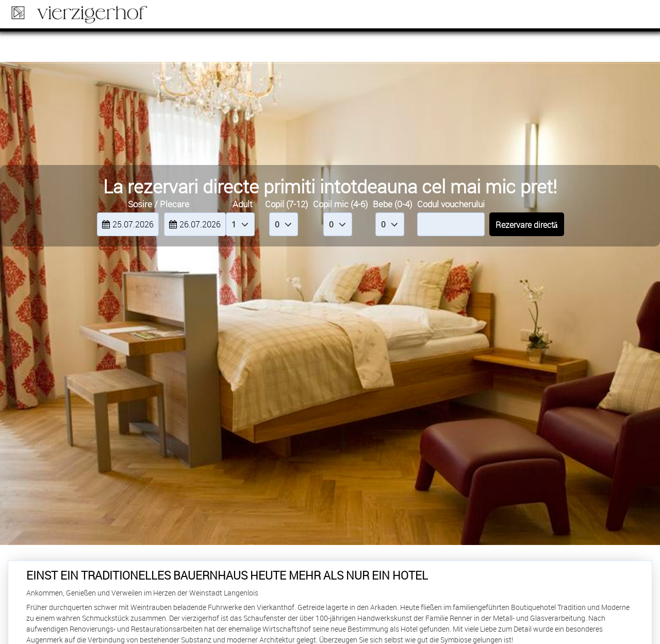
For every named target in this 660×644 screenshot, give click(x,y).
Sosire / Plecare (159, 204)
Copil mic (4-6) (340, 204)
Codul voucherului (451, 204)
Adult (243, 204)
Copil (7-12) (286, 204)
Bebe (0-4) (392, 204)
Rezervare (613, 16)
